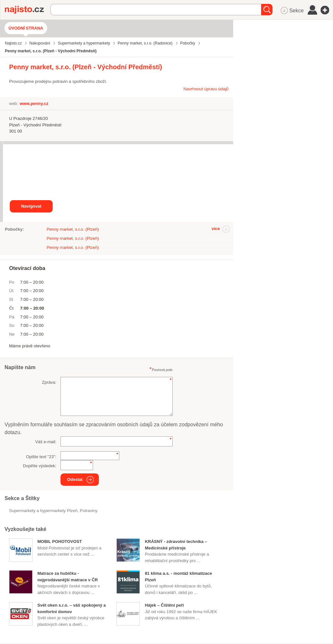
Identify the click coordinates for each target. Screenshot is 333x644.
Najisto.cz (28, 10)
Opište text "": (41, 457)
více (215, 229)
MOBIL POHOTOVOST (60, 541)
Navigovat (31, 206)
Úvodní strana (26, 28)
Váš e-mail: (46, 442)
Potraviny (89, 511)
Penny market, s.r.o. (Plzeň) (73, 229)
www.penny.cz (34, 103)
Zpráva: (49, 382)
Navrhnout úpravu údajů (206, 89)
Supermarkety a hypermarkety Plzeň (43, 511)
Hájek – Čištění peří (164, 605)
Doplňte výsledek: (40, 466)
